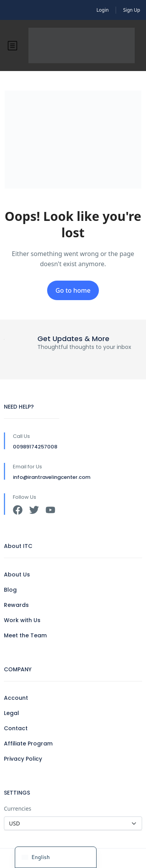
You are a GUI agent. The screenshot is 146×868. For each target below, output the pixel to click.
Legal (11, 713)
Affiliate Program (28, 743)
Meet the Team (25, 635)
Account (16, 698)
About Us (17, 575)
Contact (16, 728)
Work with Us (22, 620)
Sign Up (132, 10)
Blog (10, 590)
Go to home (73, 290)
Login (103, 10)
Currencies (18, 808)
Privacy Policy (23, 759)
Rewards (16, 605)
